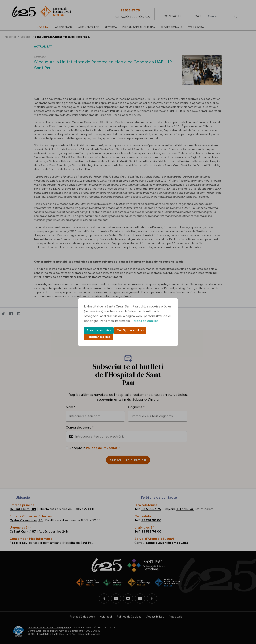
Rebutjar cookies (98, 337)
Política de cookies (145, 321)
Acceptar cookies (99, 330)
